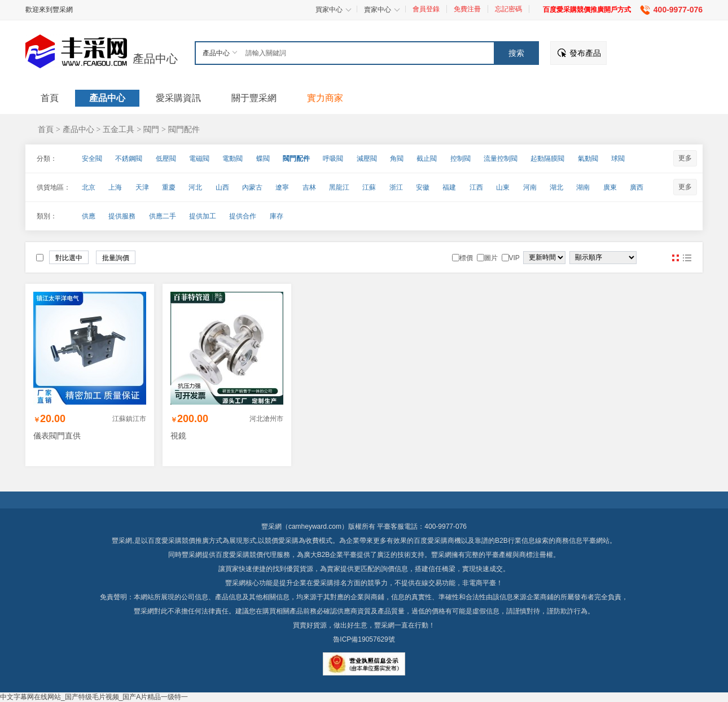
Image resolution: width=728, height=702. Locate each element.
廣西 (637, 187)
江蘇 (369, 187)
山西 (222, 187)
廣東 (610, 187)
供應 (89, 216)
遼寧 (282, 187)
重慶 (169, 187)
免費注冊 (467, 9)
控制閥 (461, 159)
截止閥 (427, 159)
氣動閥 (588, 159)
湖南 (583, 187)
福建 (449, 187)
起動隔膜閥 (547, 159)
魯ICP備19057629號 (364, 639)
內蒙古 (252, 187)
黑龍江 (339, 187)
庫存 (277, 216)
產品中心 (155, 59)
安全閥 (92, 159)
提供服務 (122, 216)
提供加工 (203, 216)
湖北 (556, 187)
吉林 (309, 187)
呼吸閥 (333, 159)
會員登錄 (426, 9)
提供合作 (243, 216)
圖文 (687, 258)
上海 (115, 187)
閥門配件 (184, 129)
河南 (530, 187)
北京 (89, 187)
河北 (195, 187)
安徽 (423, 187)
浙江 (396, 187)
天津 (142, 187)
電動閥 (233, 159)
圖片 (676, 258)
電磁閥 (199, 159)
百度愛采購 (233, 555)
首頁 (46, 129)
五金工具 (119, 129)
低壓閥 (166, 159)
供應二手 (163, 216)
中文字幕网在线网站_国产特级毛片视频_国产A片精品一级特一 (94, 697)
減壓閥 (367, 159)
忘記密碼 (508, 9)
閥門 (151, 129)
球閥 (618, 159)
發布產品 (585, 53)
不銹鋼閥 (129, 159)
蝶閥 (263, 159)
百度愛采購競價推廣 (178, 541)
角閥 (397, 159)
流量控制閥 (501, 159)
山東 (503, 187)
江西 (476, 187)
